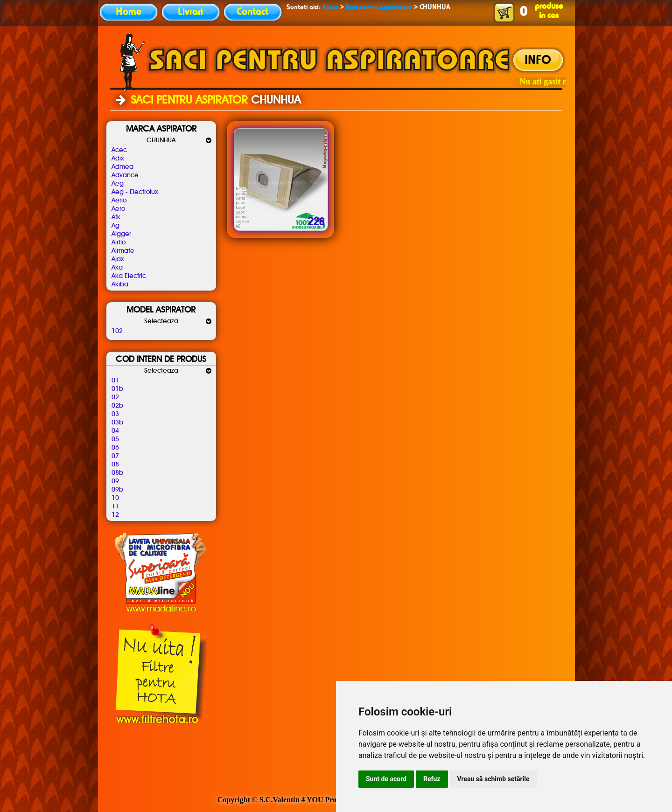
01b (117, 389)
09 (115, 481)
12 (115, 515)
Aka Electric (129, 276)
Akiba (120, 285)
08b (117, 473)
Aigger (121, 234)
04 (115, 431)
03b (117, 423)
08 (115, 465)
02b (117, 406)
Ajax (118, 259)
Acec (119, 150)
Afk (116, 217)
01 (115, 381)
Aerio (119, 201)
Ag (115, 226)
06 (115, 448)
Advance (125, 175)
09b (117, 490)
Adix (118, 159)
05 (115, 439)
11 (115, 507)
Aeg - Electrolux (135, 192)
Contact (252, 12)
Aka (117, 268)
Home (129, 12)
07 (115, 456)
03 (115, 414)
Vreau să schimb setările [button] (493, 779)
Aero (118, 209)
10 (115, 498)
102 (117, 331)
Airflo (119, 243)
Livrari (190, 12)
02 (115, 397)
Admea (122, 167)
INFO (538, 61)
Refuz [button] (432, 779)
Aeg (118, 184)
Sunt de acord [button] (386, 779)
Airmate (123, 251)
